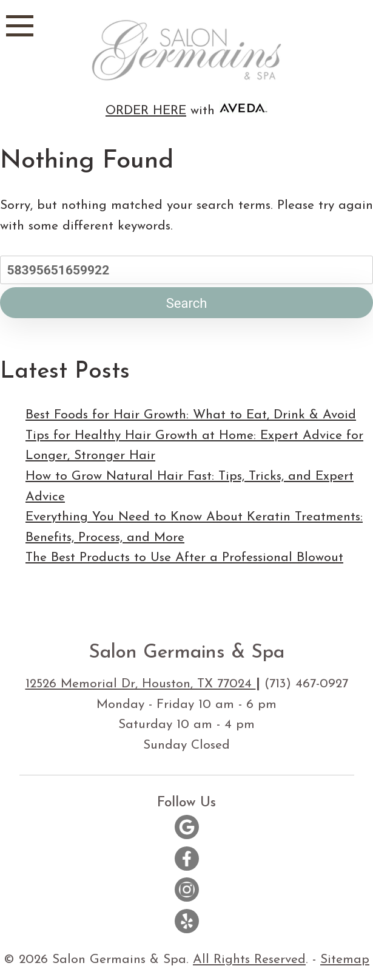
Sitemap (345, 960)
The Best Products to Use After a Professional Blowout (184, 558)
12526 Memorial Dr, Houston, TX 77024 (141, 684)
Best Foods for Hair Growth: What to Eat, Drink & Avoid (191, 415)
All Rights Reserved (249, 960)
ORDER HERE (146, 111)
